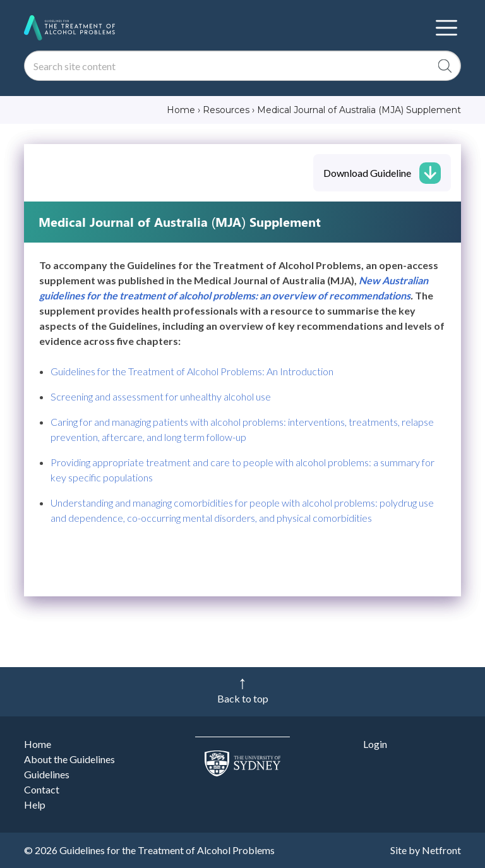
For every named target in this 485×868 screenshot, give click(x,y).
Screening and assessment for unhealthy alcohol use (161, 396)
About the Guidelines (69, 759)
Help (35, 805)
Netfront (441, 850)
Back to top (243, 698)
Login (375, 744)
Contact (42, 789)
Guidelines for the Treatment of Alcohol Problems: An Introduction (192, 371)
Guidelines (47, 774)
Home (38, 744)
